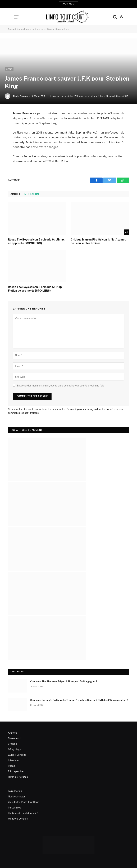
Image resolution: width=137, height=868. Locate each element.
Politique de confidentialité (23, 813)
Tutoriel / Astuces (18, 777)
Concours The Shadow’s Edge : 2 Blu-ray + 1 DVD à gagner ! (63, 681)
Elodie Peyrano (20, 96)
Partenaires (14, 808)
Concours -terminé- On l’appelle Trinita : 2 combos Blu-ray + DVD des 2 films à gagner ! (79, 700)
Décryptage (15, 749)
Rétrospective (16, 771)
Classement (15, 738)
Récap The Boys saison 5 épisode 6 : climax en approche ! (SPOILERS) (36, 241)
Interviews (14, 760)
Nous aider (68, 4)
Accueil (12, 29)
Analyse (12, 733)
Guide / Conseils (17, 755)
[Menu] (16, 17)
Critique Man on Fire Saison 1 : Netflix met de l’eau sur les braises (98, 241)
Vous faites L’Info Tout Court (24, 802)
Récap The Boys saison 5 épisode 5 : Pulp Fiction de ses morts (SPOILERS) (35, 289)
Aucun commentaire (61, 96)
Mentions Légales (18, 819)
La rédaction (15, 791)
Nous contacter (17, 797)
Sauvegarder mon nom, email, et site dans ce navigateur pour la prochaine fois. (60, 386)
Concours (17, 672)
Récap (12, 766)
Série (9, 69)
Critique (12, 744)
